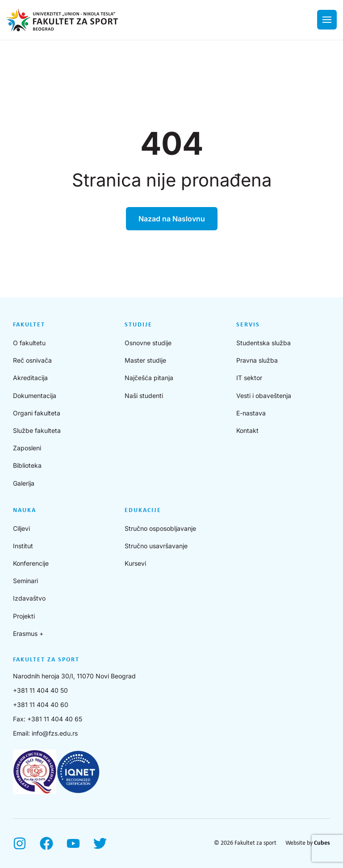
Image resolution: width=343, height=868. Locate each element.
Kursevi (135, 563)
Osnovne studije (148, 343)
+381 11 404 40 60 (41, 705)
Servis (248, 325)
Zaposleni (27, 448)
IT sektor (249, 378)
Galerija (24, 483)
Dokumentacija (35, 396)
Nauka (25, 510)
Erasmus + (28, 633)
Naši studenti (144, 396)
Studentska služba (264, 343)
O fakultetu (29, 343)
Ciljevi (21, 528)
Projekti (24, 616)
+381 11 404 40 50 (40, 690)
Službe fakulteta (37, 430)
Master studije (145, 360)
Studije (138, 325)
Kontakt (247, 430)
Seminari (25, 581)
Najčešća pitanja (149, 378)
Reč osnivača (32, 360)
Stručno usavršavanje (156, 546)
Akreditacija (30, 378)
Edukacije (143, 510)
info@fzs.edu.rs (55, 733)
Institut (23, 546)
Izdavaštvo (29, 598)
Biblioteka (27, 465)
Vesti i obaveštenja (264, 396)
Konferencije (31, 563)
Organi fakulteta (37, 413)
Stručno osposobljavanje (160, 528)
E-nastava (251, 413)
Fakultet (29, 325)
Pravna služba (257, 360)
